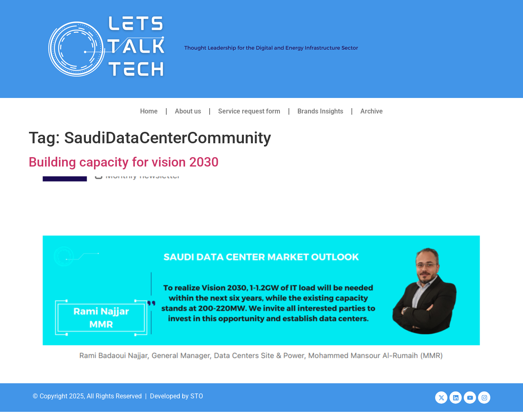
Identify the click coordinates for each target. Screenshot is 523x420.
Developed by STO (177, 396)
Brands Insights (320, 111)
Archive (372, 111)
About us (188, 111)
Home (149, 111)
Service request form (249, 111)
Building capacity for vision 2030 (124, 162)
